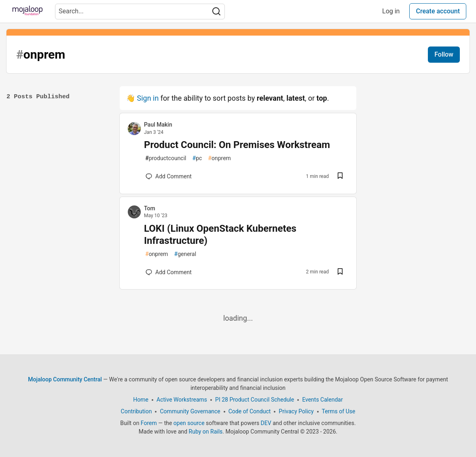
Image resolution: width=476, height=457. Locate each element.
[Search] (216, 12)
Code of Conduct (250, 411)
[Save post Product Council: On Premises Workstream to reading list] (340, 177)
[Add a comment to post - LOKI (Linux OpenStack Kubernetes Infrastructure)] (169, 272)
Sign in (148, 98)
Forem (149, 423)
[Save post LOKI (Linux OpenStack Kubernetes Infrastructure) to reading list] (340, 272)
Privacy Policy (296, 411)
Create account (438, 11)
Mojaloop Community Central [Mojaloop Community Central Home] (65, 379)
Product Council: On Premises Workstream (237, 145)
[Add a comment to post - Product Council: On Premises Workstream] (169, 176)
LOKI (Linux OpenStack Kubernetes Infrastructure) (220, 235)
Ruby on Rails (206, 432)
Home (141, 400)
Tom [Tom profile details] (150, 208)
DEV (266, 423)
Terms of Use (339, 411)
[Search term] (140, 12)
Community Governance (190, 411)
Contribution (136, 411)
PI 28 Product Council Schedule (255, 400)
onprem (219, 158)
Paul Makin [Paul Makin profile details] (158, 125)
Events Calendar (322, 400)
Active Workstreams (182, 400)
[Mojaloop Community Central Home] (28, 11)
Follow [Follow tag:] (444, 54)
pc (197, 158)
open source (189, 423)
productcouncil (166, 158)
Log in (391, 11)
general (185, 254)
